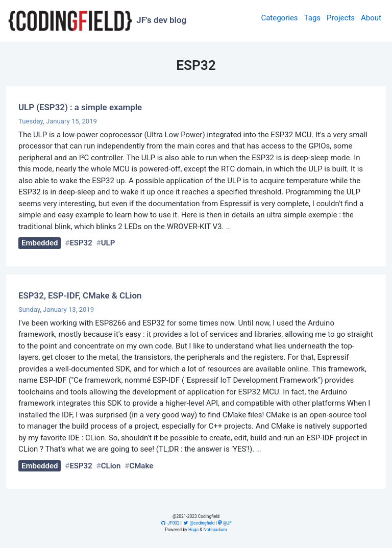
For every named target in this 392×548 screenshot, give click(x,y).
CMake (141, 466)
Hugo (193, 530)
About (371, 18)
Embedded (40, 243)
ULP (108, 243)
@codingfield (199, 523)
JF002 (170, 523)
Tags (312, 18)
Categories (279, 18)
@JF (225, 523)
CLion (111, 466)
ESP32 (81, 243)
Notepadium (215, 530)
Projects (341, 18)
